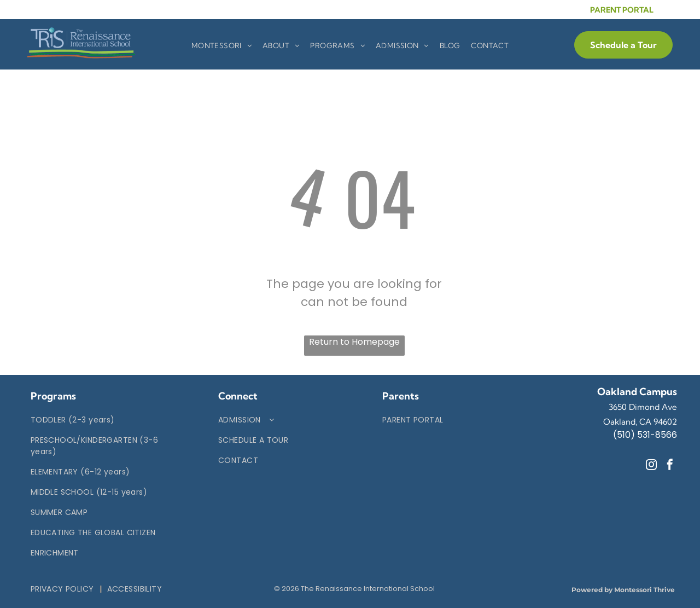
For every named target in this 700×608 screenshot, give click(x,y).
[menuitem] (221, 46)
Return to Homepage (354, 342)
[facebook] (670, 466)
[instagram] (651, 466)
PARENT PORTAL (622, 10)
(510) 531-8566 (645, 435)
